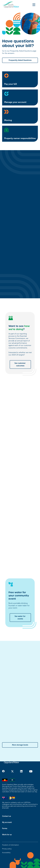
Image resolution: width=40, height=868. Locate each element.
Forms (5, 829)
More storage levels (20, 745)
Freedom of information (11, 845)
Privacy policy (7, 849)
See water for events (20, 618)
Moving (8, 120)
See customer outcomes (20, 364)
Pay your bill (11, 84)
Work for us (7, 835)
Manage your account (15, 102)
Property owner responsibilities (20, 138)
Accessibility (6, 853)
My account (7, 822)
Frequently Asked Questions (20, 60)
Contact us (7, 816)
